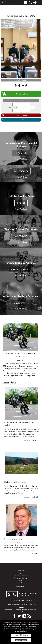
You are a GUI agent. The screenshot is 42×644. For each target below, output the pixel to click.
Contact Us (20, 583)
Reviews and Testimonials (20, 576)
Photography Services (20, 578)
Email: (9, 604)
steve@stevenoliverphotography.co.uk (24, 604)
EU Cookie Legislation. (14, 624)
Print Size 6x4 (12, 108)
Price (16, 83)
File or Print (21, 101)
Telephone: (15, 601)
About (20, 573)
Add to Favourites (22, 115)
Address (22, 608)
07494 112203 (25, 600)
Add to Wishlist (22, 120)
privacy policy (33, 624)
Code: (19, 80)
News (20, 580)
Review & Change (21, 640)
